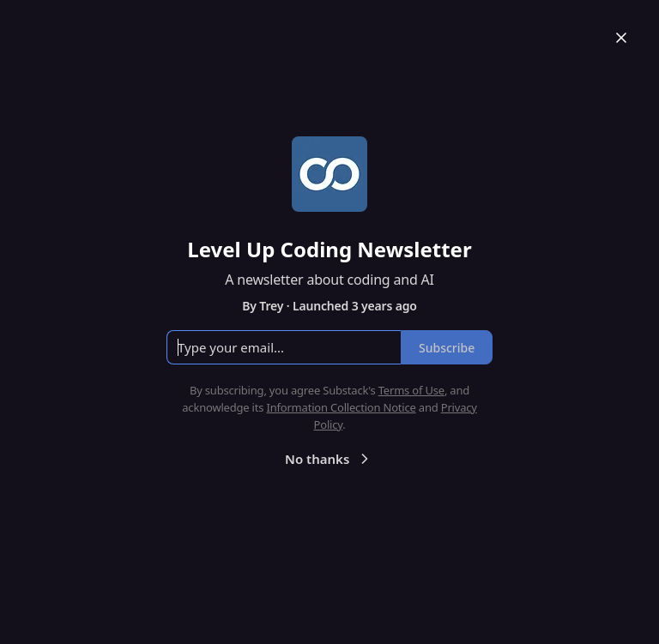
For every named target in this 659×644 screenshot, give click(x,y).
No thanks (329, 459)
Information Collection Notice (341, 407)
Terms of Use (411, 390)
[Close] (621, 38)
